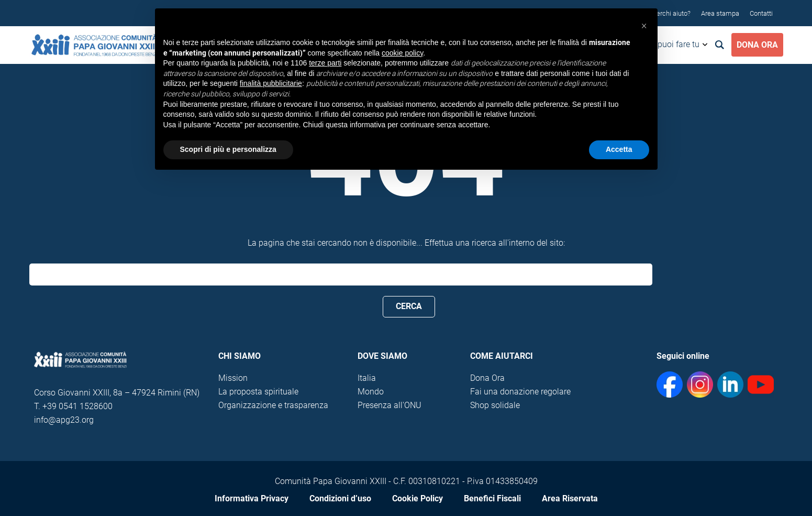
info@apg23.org (64, 420)
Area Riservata (570, 498)
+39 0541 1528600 (77, 406)
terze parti (325, 63)
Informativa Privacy (252, 498)
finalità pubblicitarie (271, 83)
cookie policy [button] (402, 53)
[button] (644, 25)
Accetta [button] (619, 149)
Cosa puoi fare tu (668, 44)
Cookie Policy (418, 498)
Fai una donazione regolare (520, 392)
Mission (233, 378)
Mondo (371, 392)
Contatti (761, 13)
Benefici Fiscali (492, 498)
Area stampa (720, 13)
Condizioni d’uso (340, 498)
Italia (367, 378)
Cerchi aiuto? (671, 13)
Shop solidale (495, 405)
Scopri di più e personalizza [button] (228, 149)
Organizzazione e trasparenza (273, 405)
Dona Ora (757, 45)
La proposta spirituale (258, 392)
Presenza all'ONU (390, 405)
